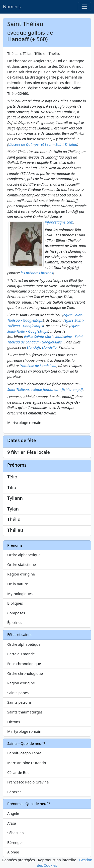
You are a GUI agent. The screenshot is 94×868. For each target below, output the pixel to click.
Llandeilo (49, 347)
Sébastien (16, 833)
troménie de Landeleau (38, 366)
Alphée (13, 852)
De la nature (18, 584)
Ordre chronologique (25, 673)
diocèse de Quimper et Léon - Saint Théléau (43, 144)
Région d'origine (21, 574)
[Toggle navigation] (84, 7)
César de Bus (18, 773)
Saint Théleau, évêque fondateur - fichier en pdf (45, 389)
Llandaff (33, 347)
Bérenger (15, 843)
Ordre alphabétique (24, 555)
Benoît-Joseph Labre (24, 753)
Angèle (13, 813)
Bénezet (14, 792)
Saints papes (18, 693)
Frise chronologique (24, 664)
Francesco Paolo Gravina (28, 782)
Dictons (14, 722)
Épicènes (15, 623)
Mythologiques (20, 594)
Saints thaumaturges (25, 712)
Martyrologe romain (24, 731)
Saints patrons (19, 702)
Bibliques (15, 603)
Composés (16, 613)
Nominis (12, 7)
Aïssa (12, 823)
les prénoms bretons (37, 273)
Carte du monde (21, 654)
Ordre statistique (22, 565)
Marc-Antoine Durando (27, 763)
